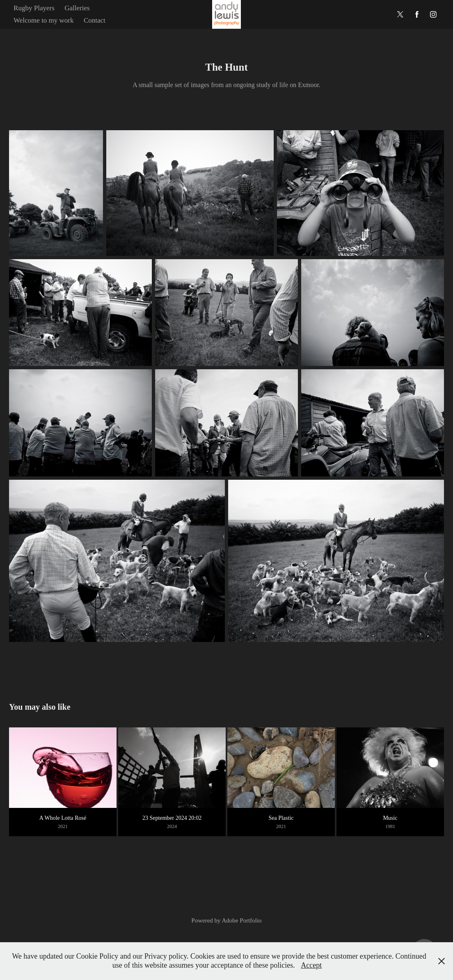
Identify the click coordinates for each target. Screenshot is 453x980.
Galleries (77, 8)
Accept (311, 965)
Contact (95, 20)
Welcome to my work (43, 20)
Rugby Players (34, 8)
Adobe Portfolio (242, 920)
